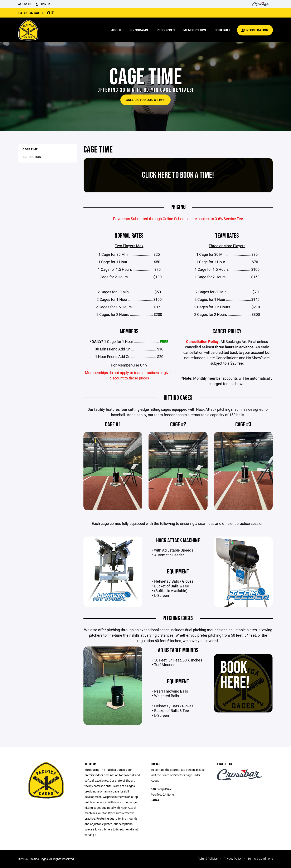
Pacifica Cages (31, 13)
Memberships (195, 30)
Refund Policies (208, 859)
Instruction (32, 157)
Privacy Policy (233, 859)
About (116, 30)
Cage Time (30, 149)
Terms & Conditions (260, 859)
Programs (139, 30)
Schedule (223, 30)
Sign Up (43, 4)
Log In (24, 4)
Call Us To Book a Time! (145, 100)
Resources (166, 30)
